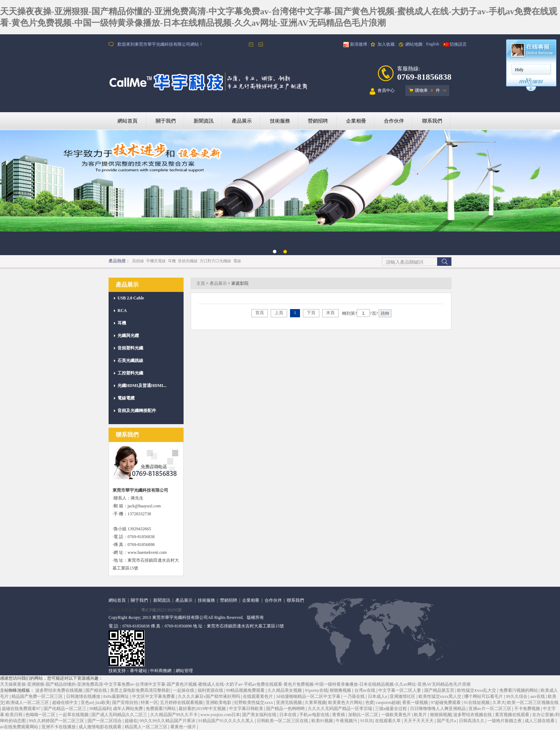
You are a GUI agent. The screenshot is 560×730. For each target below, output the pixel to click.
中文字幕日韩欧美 (247, 709)
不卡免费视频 (528, 709)
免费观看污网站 (161, 709)
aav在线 (538, 696)
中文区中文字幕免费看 (154, 696)
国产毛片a (447, 721)
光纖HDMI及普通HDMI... (142, 386)
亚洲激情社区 (403, 696)
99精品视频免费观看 (246, 690)
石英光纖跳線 (130, 361)
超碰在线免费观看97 (22, 709)
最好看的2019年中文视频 (203, 709)
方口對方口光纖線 (215, 261)
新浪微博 (359, 44)
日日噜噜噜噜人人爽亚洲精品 (438, 709)
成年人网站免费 (128, 709)
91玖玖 (367, 721)
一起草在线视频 (74, 715)
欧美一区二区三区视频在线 (533, 702)
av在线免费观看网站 (20, 727)
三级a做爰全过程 (391, 709)
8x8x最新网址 (117, 696)
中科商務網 (161, 671)
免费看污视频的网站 (519, 690)
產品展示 (242, 121)
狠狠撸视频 (341, 690)
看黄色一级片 (184, 727)
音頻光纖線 (188, 261)
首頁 (260, 313)
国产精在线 (97, 690)
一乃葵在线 (354, 696)
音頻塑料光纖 (130, 348)
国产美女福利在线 (260, 715)
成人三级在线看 (540, 721)
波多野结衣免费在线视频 (59, 690)
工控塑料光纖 (130, 373)
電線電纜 (126, 398)
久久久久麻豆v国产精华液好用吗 (209, 696)
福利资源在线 (211, 690)
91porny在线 (316, 690)
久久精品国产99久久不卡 (174, 715)
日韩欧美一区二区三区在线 (283, 721)
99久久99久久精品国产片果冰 (168, 721)
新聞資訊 (204, 121)
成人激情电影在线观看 (101, 727)
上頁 (279, 313)
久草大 (499, 702)
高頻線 (138, 261)
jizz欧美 (103, 702)
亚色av (87, 702)
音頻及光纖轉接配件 (137, 411)
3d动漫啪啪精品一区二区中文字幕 (309, 696)
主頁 (201, 283)
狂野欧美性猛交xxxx (254, 702)
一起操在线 (184, 690)
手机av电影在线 (315, 715)
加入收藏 (386, 44)
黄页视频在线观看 (513, 715)
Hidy (519, 70)
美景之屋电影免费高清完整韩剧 (141, 690)
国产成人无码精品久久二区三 (120, 715)
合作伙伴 (394, 121)
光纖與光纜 (128, 336)
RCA (122, 311)
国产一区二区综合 (105, 721)
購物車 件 (424, 90)
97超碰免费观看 (446, 702)
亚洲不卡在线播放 (59, 727)
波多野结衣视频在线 (473, 715)
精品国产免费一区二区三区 (38, 696)
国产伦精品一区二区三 (66, 709)
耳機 (172, 261)
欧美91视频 (323, 721)
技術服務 (280, 121)
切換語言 (458, 44)
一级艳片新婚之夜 (505, 721)
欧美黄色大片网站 (346, 702)
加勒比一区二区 (364, 715)
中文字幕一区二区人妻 (400, 690)
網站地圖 (414, 44)
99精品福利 (100, 709)
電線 (237, 261)
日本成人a (378, 696)
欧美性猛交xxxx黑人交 (441, 696)
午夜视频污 (347, 721)
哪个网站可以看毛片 (484, 696)
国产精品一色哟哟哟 (286, 709)
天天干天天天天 (419, 721)
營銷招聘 (318, 121)
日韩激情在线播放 (84, 696)
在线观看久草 (388, 721)
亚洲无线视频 (289, 702)
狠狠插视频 (441, 715)
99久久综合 (517, 696)
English (433, 44)
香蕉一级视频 (416, 702)
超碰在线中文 (66, 702)
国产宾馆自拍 (126, 702)
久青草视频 (315, 702)
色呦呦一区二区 (41, 715)
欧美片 (421, 715)
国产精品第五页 (440, 690)
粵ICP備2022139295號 (162, 610)
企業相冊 (356, 121)
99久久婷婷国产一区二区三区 (57, 721)
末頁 (330, 313)
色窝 (370, 702)
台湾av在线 (365, 690)
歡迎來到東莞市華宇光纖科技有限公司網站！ (160, 44)
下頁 (311, 313)
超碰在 (131, 721)
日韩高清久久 (472, 721)
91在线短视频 (477, 702)
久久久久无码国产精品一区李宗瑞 (341, 709)
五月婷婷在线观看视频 (182, 702)
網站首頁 (127, 121)
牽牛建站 (139, 671)
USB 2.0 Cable (131, 298)
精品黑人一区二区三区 (147, 727)
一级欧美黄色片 (397, 715)
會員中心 (382, 92)
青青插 (339, 715)
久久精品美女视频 (285, 690)
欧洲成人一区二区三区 (28, 702)
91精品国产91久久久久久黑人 (227, 721)
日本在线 (288, 715)
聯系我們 (432, 121)
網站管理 (184, 671)
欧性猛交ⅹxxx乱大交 (477, 690)
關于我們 (166, 121)
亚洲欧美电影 (219, 702)
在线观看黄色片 (258, 696)
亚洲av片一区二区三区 (490, 709)
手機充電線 (156, 261)
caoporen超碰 (388, 702)
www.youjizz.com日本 (220, 715)
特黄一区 (149, 702)
